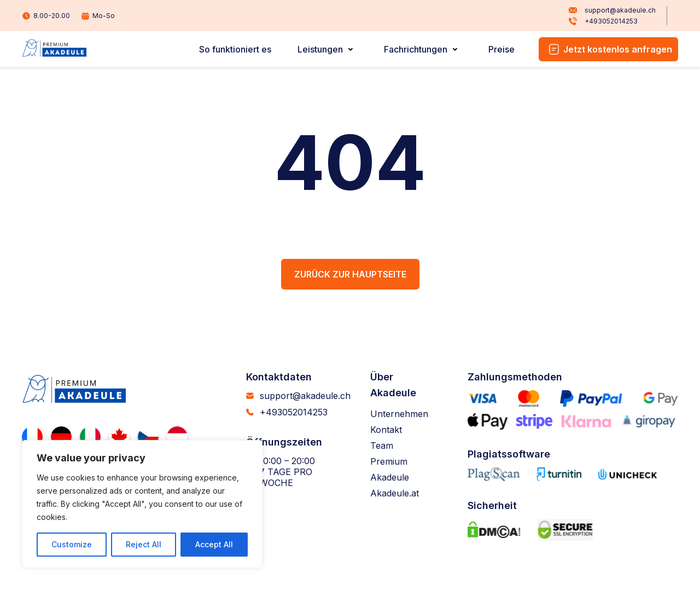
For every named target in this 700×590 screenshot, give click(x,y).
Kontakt (386, 430)
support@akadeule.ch (612, 10)
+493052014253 (603, 21)
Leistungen (320, 49)
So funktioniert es (235, 49)
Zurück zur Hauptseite (350, 274)
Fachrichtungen (416, 49)
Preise (501, 49)
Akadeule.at (395, 493)
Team (382, 446)
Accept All (214, 544)
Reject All (144, 544)
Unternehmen (399, 414)
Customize (72, 544)
